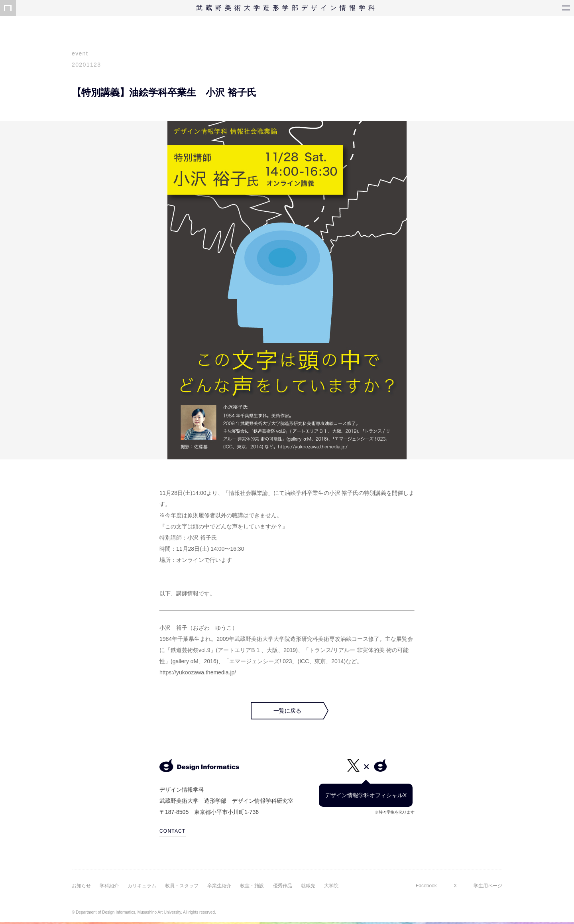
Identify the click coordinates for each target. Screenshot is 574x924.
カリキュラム (142, 886)
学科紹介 (109, 886)
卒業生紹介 (219, 886)
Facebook (426, 886)
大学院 (331, 886)
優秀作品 (283, 886)
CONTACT (173, 831)
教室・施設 (252, 886)
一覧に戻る (287, 711)
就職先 (308, 886)
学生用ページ (488, 886)
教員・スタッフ (182, 886)
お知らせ (81, 886)
